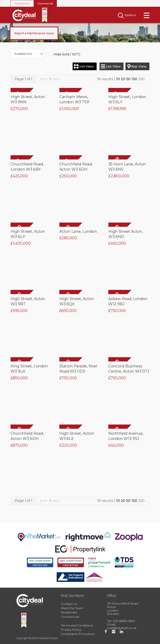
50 (128, 79)
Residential (22, 3)
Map (138, 66)
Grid (86, 66)
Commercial (45, 3)
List (113, 66)
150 (134, 79)
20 (123, 79)
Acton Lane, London (78, 231)
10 (118, 79)
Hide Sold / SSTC (67, 54)
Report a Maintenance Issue (34, 33)
